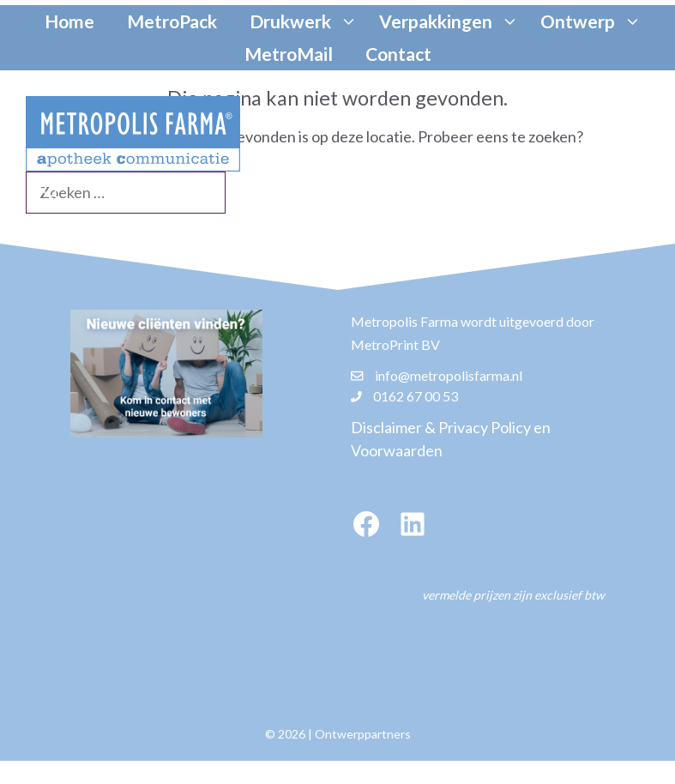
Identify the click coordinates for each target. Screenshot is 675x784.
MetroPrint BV (395, 344)
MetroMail (289, 54)
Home (69, 21)
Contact (398, 54)
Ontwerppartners (363, 734)
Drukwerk (306, 21)
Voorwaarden (397, 450)
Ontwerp (593, 21)
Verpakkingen (451, 21)
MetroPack (172, 21)
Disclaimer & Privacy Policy (441, 427)
